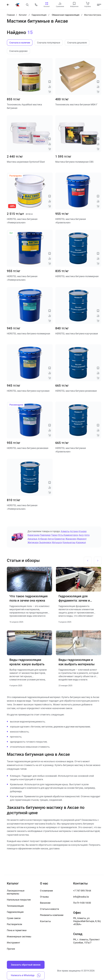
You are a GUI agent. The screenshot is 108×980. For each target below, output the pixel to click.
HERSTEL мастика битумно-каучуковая (77, 334)
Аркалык (33, 539)
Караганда (33, 535)
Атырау (82, 531)
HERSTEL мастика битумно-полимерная (77, 276)
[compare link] (60, 3)
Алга (87, 535)
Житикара (33, 542)
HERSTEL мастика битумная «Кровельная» (71, 221)
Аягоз (51, 539)
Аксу (81, 535)
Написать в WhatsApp (26, 975)
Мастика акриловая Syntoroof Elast (26, 162)
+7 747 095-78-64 (82, 891)
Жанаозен (71, 539)
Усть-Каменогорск (68, 535)
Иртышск (57, 542)
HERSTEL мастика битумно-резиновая (76, 391)
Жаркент (82, 539)
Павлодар (45, 535)
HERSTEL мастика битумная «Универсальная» (22, 221)
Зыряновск (45, 542)
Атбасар (42, 539)
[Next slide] (98, 561)
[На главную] (17, 5)
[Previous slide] (88, 561)
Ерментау (60, 539)
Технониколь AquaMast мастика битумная (24, 106)
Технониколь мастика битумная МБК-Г (76, 105)
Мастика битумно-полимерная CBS (74, 162)
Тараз (54, 535)
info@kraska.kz (81, 897)
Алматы (65, 531)
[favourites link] (74, 3)
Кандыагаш (69, 542)
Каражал (81, 542)
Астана (74, 531)
